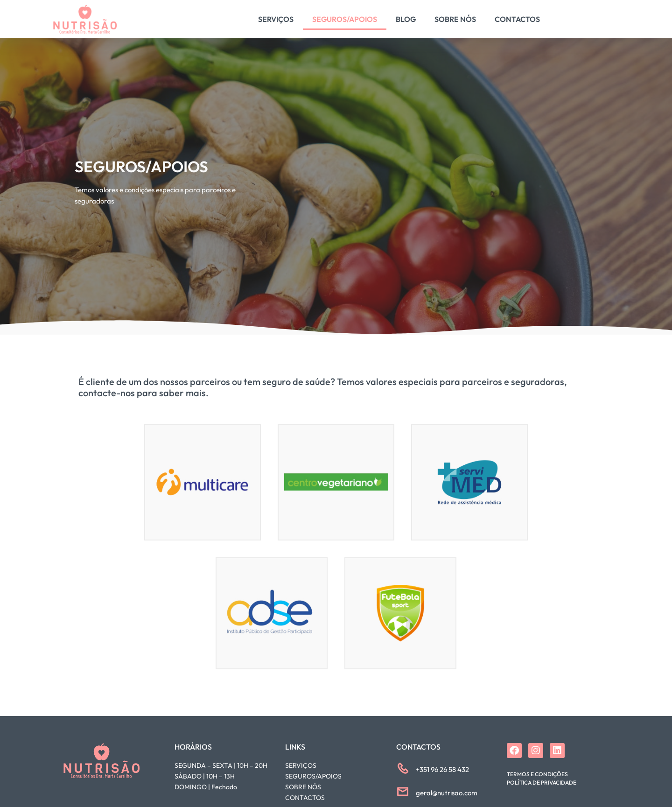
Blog (406, 19)
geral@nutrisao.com (447, 793)
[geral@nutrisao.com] (403, 792)
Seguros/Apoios (345, 19)
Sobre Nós (455, 19)
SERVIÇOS (301, 765)
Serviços (276, 19)
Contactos (517, 19)
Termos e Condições (537, 774)
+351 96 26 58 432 (442, 769)
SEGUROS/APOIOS (313, 776)
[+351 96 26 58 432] (403, 768)
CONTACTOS (305, 798)
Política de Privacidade (542, 782)
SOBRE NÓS (303, 787)
